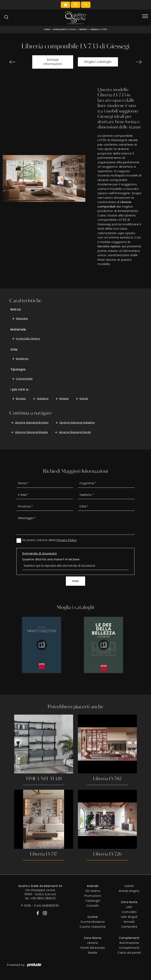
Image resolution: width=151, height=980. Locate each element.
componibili (24, 379)
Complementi (129, 948)
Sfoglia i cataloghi (98, 62)
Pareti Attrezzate (93, 948)
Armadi (129, 922)
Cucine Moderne (93, 922)
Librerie (83, 29)
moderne (22, 359)
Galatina (43, 399)
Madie (93, 953)
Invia (75, 581)
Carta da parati (129, 953)
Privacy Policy (67, 540)
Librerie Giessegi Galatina (77, 423)
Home (47, 29)
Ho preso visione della (50, 540)
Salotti (129, 886)
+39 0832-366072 (43, 899)
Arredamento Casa (64, 29)
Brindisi (21, 399)
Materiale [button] (18, 329)
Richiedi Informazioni (53, 62)
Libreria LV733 (99, 29)
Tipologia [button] (18, 369)
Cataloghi (93, 901)
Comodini (129, 912)
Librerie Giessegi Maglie (31, 432)
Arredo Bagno (129, 891)
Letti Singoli (129, 917)
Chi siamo (93, 891)
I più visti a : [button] (20, 389)
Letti (129, 907)
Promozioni (93, 896)
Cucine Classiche (93, 927)
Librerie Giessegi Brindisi (32, 423)
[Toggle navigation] (145, 16)
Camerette (129, 927)
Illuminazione (129, 943)
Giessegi (22, 318)
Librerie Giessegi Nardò (75, 432)
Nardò (84, 399)
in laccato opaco (28, 339)
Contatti (93, 906)
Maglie (64, 399)
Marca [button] (16, 309)
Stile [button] (14, 350)
